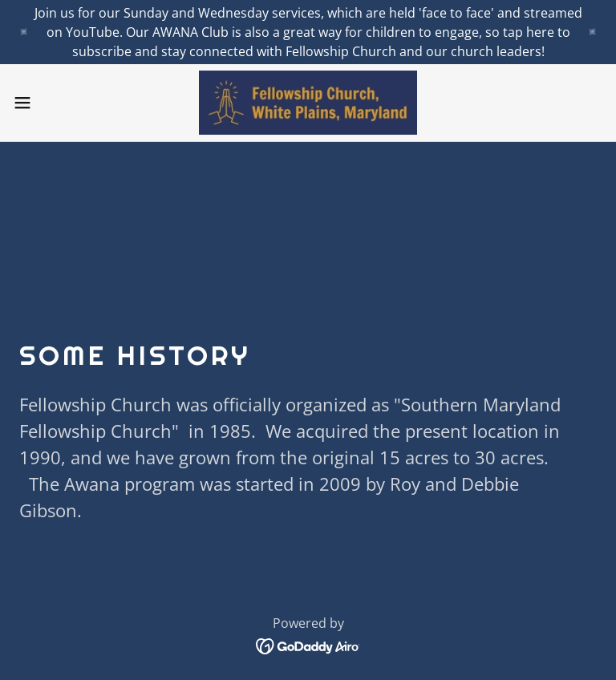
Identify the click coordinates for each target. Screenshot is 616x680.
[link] (308, 103)
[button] (52, 103)
